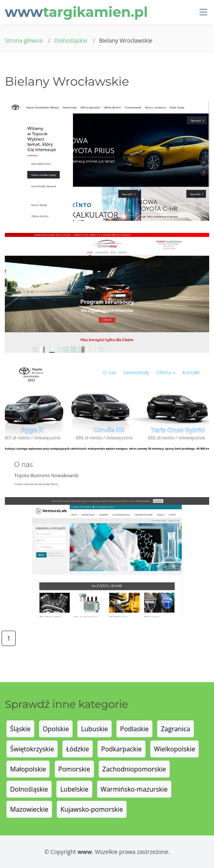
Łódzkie (78, 749)
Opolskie (56, 729)
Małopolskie (28, 769)
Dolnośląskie (71, 40)
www (76, 12)
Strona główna (24, 40)
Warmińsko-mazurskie (134, 789)
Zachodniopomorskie (134, 769)
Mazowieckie (29, 809)
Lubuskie (95, 729)
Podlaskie (134, 729)
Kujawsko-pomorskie (92, 809)
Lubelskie (74, 789)
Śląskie (20, 729)
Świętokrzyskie (32, 749)
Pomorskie (74, 769)
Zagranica (176, 729)
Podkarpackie (122, 749)
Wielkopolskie (175, 749)
